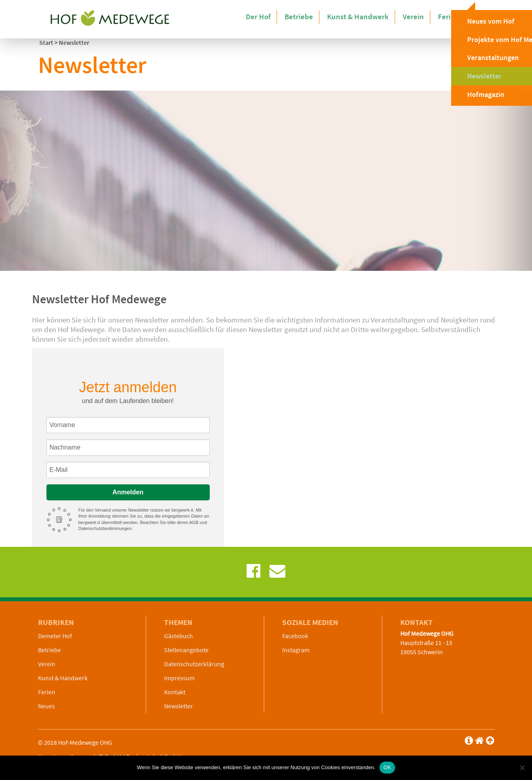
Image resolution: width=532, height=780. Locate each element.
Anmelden (128, 492)
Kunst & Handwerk (364, 16)
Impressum (179, 678)
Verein (417, 16)
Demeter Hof (55, 636)
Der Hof (268, 16)
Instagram (296, 650)
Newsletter (179, 706)
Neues (484, 16)
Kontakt (175, 692)
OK (387, 767)
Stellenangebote (186, 650)
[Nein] (522, 768)
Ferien (451, 16)
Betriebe (307, 16)
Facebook (295, 636)
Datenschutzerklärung (194, 664)
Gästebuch (179, 636)
